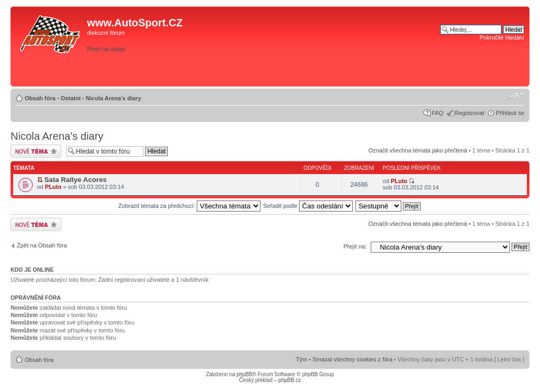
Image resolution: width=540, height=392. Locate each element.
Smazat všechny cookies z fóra (352, 359)
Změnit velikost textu (517, 96)
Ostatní (71, 98)
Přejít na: (355, 246)
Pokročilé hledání (502, 37)
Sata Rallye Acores (75, 180)
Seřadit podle (308, 206)
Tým (301, 359)
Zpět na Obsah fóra (42, 245)
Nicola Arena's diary (114, 98)
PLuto (53, 187)
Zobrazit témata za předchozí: (189, 206)
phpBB (244, 374)
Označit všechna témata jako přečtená (417, 150)
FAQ (438, 113)
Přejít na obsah (107, 49)
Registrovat (470, 113)
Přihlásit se (510, 113)
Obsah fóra (40, 98)
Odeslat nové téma (36, 151)
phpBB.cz (290, 380)
